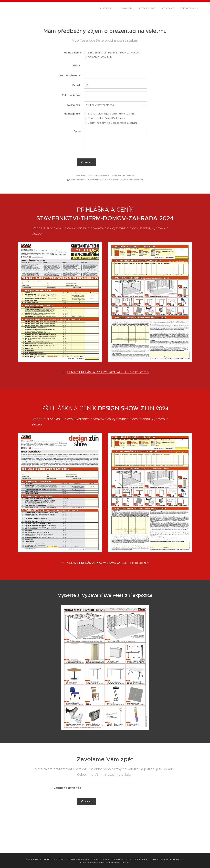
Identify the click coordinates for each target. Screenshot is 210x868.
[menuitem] (115, 8)
